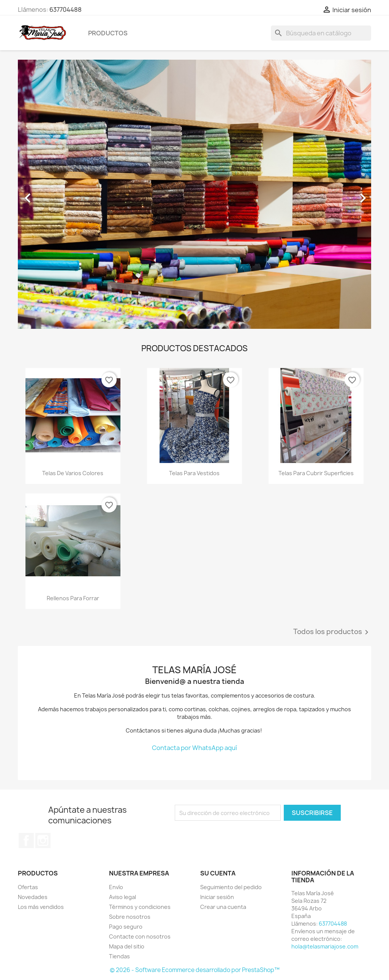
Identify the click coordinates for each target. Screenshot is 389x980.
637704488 (66, 10)
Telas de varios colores (73, 473)
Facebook (26, 840)
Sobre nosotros (130, 917)
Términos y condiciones (140, 907)
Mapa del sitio (127, 946)
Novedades (33, 897)
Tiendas (119, 956)
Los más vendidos (41, 907)
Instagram (43, 840)
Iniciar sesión (217, 897)
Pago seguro (126, 927)
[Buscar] (321, 33)
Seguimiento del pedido (231, 887)
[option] (194, 194)
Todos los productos (332, 632)
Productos (108, 33)
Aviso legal (123, 897)
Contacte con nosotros (140, 936)
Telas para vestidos (194, 473)
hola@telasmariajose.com (325, 946)
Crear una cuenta (223, 907)
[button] (44, 194)
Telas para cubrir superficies (316, 473)
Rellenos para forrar (73, 598)
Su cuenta (218, 873)
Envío (116, 887)
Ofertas (28, 887)
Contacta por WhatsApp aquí (194, 748)
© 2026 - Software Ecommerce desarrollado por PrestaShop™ (195, 970)
